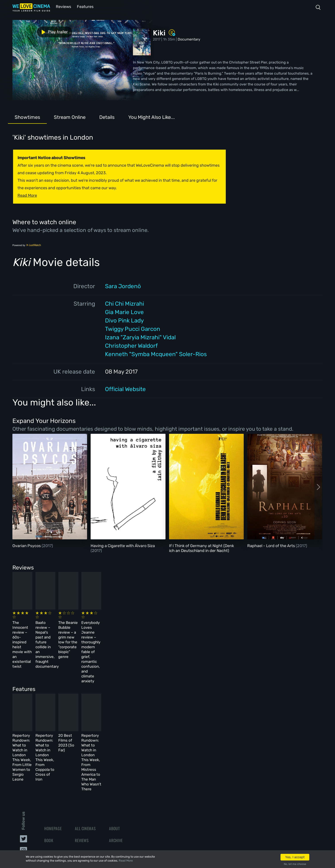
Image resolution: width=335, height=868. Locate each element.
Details (107, 117)
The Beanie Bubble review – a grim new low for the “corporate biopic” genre (188, 627)
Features (84, 6)
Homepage (53, 761)
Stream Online (70, 117)
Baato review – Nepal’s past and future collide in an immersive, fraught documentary (113, 627)
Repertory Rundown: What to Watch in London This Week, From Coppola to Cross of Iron (116, 705)
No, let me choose (295, 864)
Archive (116, 773)
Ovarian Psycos (27, 545)
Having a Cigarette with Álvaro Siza (123, 545)
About (114, 761)
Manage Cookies (123, 809)
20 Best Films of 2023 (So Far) (185, 700)
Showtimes (27, 117)
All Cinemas (85, 761)
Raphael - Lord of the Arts (272, 545)
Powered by (27, 245)
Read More (126, 861)
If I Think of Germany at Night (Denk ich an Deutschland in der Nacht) (202, 548)
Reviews (63, 6)
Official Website (125, 389)
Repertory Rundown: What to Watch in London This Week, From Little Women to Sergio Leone (43, 705)
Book (49, 773)
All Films (52, 785)
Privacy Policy (122, 797)
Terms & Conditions (126, 785)
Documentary (189, 39)
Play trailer (32, 31)
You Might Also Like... (152, 117)
